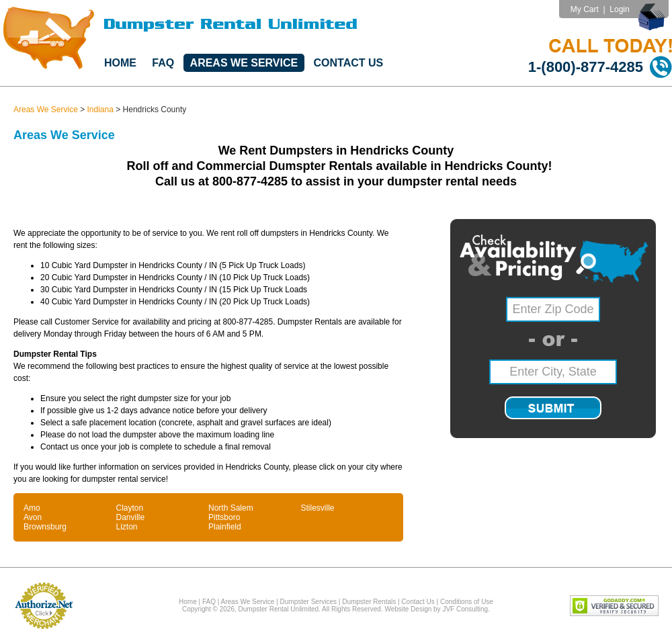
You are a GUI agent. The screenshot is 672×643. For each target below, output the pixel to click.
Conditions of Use (467, 602)
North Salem (231, 508)
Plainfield (225, 527)
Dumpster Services (308, 602)
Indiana (100, 110)
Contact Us (349, 63)
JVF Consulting (465, 609)
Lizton (127, 527)
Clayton (130, 508)
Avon (33, 517)
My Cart (585, 9)
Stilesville (318, 508)
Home (120, 63)
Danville (131, 517)
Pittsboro (224, 517)
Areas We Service (244, 63)
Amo (32, 508)
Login (619, 9)
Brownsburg (45, 527)
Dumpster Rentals (369, 602)
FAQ (163, 63)
